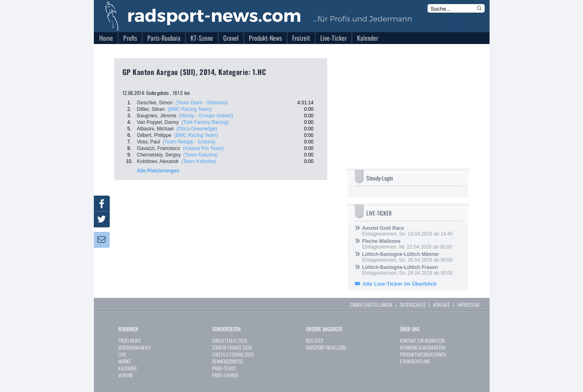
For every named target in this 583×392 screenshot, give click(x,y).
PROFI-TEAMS (224, 368)
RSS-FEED (315, 340)
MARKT (125, 361)
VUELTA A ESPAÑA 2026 (233, 354)
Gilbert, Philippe (154, 135)
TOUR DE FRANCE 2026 (232, 347)
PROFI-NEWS (130, 340)
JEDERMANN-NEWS (135, 347)
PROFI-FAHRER (225, 375)
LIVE (122, 354)
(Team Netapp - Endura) (189, 142)
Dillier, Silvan (151, 109)
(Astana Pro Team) (203, 148)
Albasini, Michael (155, 129)
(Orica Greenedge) (197, 129)
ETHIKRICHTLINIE (415, 361)
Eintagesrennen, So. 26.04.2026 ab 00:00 (408, 257)
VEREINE (126, 375)
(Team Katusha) (201, 155)
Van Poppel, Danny (158, 122)
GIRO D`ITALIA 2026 (230, 340)
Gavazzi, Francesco (159, 148)
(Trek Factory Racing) (205, 122)
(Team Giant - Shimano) (201, 103)
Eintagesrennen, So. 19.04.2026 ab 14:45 (408, 231)
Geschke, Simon (155, 103)
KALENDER (127, 368)
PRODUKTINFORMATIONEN (423, 354)
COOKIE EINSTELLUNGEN (371, 305)
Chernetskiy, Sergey (159, 155)
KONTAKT (441, 305)
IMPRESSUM (468, 305)
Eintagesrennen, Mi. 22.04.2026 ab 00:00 (407, 244)
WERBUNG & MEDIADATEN (422, 347)
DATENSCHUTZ (413, 305)
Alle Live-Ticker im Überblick (400, 284)
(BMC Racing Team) (190, 109)
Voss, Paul (149, 142)
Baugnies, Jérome (157, 116)
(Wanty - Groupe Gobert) (206, 116)
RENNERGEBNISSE (228, 361)
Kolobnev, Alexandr (158, 161)
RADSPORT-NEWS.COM (326, 347)
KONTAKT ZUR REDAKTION (422, 340)
